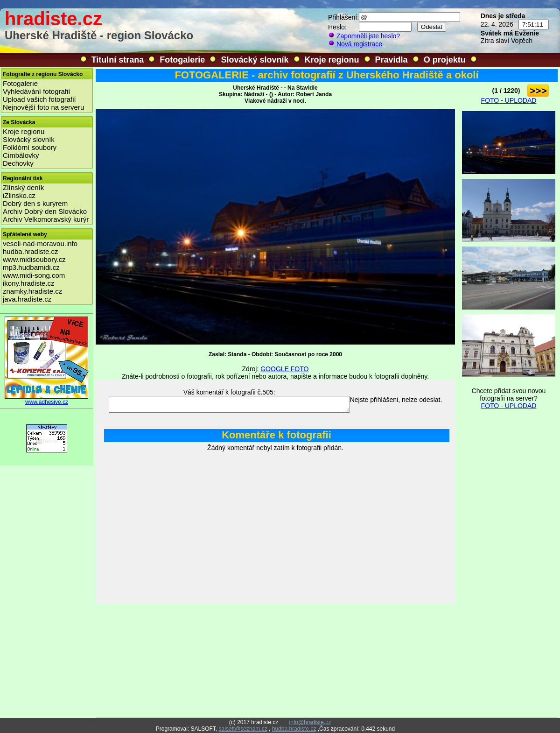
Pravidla (392, 60)
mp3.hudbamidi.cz (31, 267)
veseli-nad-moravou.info (40, 243)
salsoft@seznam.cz (243, 729)
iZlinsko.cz (19, 195)
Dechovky (18, 163)
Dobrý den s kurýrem (35, 203)
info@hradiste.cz (310, 722)
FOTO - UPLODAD (509, 100)
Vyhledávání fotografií (37, 91)
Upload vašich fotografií (39, 99)
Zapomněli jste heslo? (364, 36)
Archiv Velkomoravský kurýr (46, 219)
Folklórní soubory (30, 147)
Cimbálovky (21, 155)
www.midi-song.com (34, 275)
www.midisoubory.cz (34, 259)
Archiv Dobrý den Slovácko (45, 211)
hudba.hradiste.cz (30, 251)
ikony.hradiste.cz (29, 283)
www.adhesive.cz (47, 399)
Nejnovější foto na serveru (43, 107)
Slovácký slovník (255, 60)
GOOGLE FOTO (284, 369)
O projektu (445, 60)
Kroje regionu (332, 60)
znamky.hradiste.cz (32, 291)
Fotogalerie (182, 60)
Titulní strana (118, 60)
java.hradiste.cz (27, 299)
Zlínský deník (23, 187)
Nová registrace (355, 44)
